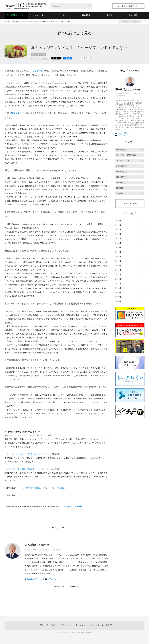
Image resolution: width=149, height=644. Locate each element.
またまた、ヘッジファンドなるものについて (25, 454)
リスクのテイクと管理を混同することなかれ (25, 469)
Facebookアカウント (36, 579)
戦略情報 (86, 15)
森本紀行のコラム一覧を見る (66, 586)
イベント (39, 15)
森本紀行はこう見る (16, 15)
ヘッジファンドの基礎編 (30, 488)
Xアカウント (53, 579)
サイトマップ (82, 625)
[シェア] (67, 58)
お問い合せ (94, 625)
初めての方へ (52, 625)
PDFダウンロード (58, 528)
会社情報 (106, 625)
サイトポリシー (67, 625)
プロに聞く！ (63, 15)
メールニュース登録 (129, 6)
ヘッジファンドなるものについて (20, 435)
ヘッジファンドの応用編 (54, 488)
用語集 (110, 15)
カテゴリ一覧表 (130, 203)
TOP (42, 625)
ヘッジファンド (38, 54)
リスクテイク (17, 113)
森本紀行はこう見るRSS (131, 21)
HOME (7, 22)
